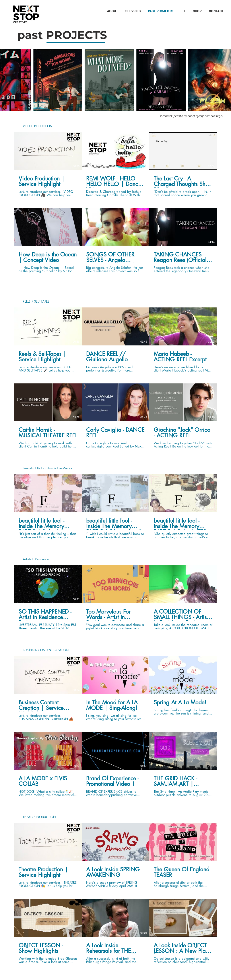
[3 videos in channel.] (115, 507)
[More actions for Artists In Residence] (33, 559)
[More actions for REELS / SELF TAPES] (34, 301)
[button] (112, 11)
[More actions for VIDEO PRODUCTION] (35, 126)
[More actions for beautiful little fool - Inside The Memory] (46, 468)
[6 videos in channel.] (115, 202)
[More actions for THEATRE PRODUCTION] (37, 817)
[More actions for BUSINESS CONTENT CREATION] (43, 650)
